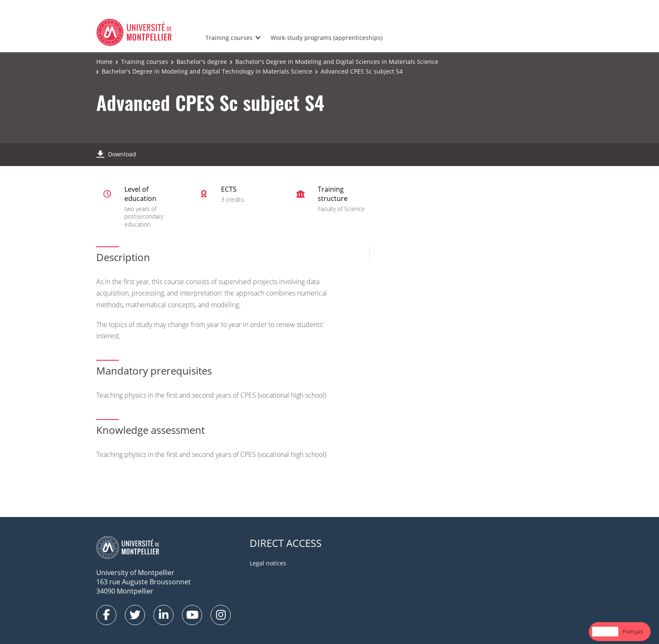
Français (633, 631)
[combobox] (605, 632)
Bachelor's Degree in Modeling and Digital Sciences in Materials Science (337, 62)
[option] (633, 632)
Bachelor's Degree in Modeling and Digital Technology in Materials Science (207, 71)
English (605, 631)
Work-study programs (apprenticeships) (327, 38)
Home (104, 62)
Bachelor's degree (202, 62)
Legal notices (268, 563)
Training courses (229, 38)
